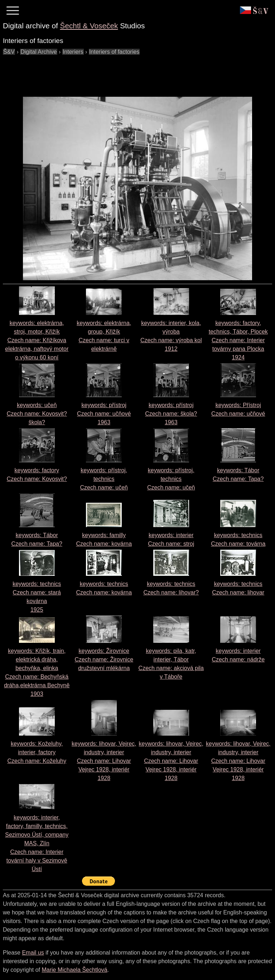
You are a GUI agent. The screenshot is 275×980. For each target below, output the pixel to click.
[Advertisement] (133, 72)
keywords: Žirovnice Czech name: (104, 659)
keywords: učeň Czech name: (37, 414)
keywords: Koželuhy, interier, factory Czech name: (37, 752)
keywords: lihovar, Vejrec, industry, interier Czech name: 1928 (104, 761)
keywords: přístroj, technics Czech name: (104, 479)
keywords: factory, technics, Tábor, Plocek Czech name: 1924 (238, 340)
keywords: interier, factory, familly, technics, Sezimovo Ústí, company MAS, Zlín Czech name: (37, 843)
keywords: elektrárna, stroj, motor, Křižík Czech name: (37, 340)
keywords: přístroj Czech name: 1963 (104, 414)
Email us (33, 953)
